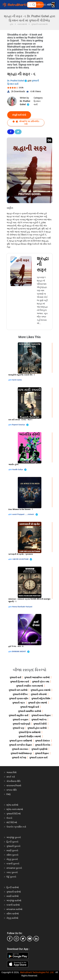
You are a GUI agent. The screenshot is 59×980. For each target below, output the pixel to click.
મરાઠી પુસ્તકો (12, 850)
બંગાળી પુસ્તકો (13, 864)
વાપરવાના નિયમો (14, 785)
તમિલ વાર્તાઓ (13, 914)
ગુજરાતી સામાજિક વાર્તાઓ (29, 711)
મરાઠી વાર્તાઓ (13, 896)
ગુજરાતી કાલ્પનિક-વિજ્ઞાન (20, 745)
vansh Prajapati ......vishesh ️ (25, 515)
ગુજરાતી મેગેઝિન (20, 694)
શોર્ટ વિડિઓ (12, 822)
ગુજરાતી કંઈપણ (19, 758)
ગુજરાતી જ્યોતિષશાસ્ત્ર (21, 753)
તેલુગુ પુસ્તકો (12, 859)
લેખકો (9, 818)
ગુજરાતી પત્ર (18, 728)
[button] (34, 5)
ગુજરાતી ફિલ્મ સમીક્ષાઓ (29, 732)
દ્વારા (10, 380)
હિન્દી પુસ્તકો (12, 842)
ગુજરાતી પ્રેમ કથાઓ (37, 703)
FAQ (8, 794)
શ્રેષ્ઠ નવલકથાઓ (15, 809)
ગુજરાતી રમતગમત (20, 749)
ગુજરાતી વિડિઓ (14, 814)
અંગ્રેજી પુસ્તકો (14, 837)
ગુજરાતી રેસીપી (40, 724)
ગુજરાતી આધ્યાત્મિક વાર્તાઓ (37, 677)
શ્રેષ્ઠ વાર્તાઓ (12, 805)
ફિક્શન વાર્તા (37, 103)
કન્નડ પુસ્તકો (12, 872)
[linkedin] (36, 939)
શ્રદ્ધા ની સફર (43, 264)
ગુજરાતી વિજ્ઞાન (42, 753)
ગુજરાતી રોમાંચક (42, 741)
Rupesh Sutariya (20, 425)
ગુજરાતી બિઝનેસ (43, 745)
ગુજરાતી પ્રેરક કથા (41, 682)
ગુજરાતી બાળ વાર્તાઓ (18, 690)
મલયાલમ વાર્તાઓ (14, 909)
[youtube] (30, 939)
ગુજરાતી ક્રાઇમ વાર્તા (38, 758)
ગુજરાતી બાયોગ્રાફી (21, 724)
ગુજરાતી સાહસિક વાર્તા (18, 715)
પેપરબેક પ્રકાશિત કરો (16, 827)
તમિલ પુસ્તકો (12, 855)
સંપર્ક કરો (11, 777)
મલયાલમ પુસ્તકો (14, 868)
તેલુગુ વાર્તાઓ (12, 918)
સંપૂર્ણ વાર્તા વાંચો (19, 115)
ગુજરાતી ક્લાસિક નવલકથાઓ (29, 686)
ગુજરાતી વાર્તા (15, 677)
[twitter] (23, 939)
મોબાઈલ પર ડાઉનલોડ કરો (26, 123)
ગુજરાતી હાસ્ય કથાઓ (40, 690)
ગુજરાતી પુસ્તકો (13, 846)
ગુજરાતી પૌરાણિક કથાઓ (30, 736)
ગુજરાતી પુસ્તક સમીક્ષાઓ (21, 741)
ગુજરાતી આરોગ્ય (39, 720)
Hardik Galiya (19, 470)
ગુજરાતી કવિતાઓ (39, 694)
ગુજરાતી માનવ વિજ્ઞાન (41, 715)
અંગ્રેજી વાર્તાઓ (14, 900)
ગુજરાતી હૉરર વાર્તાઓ (37, 728)
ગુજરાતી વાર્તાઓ (14, 892)
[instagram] (16, 939)
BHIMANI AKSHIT (21, 652)
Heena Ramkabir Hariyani (22, 607)
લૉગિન (50, 5)
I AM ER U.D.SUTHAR (22, 559)
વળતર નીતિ (12, 790)
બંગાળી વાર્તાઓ (13, 905)
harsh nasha (17, 380)
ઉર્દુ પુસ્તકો (11, 877)
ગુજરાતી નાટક (19, 703)
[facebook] (10, 939)
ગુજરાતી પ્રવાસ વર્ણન (19, 698)
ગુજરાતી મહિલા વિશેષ (41, 698)
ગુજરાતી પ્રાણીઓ (39, 749)
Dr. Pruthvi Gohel (17, 81)
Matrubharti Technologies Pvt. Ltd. (37, 972)
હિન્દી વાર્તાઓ (13, 887)
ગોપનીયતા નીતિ (13, 781)
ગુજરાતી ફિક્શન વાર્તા (19, 682)
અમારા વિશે (11, 772)
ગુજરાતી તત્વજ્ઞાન (20, 720)
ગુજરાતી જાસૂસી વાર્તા (29, 707)
